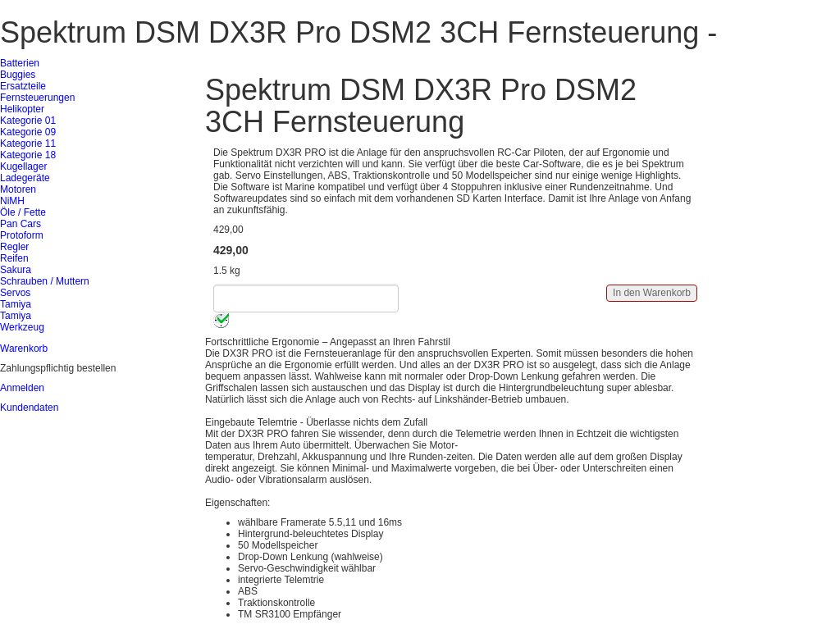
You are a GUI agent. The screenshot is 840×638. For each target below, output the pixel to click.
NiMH (12, 201)
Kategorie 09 (28, 132)
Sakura (16, 270)
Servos (15, 293)
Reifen (14, 258)
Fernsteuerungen (37, 98)
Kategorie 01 (28, 121)
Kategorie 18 (28, 155)
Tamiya (16, 304)
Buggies (18, 75)
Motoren (18, 189)
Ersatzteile (23, 86)
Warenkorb (24, 349)
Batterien (20, 63)
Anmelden (22, 388)
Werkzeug (22, 327)
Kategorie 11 (28, 144)
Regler (14, 247)
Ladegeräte (25, 178)
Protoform (22, 235)
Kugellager (23, 166)
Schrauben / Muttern (45, 281)
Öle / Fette (23, 212)
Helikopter (22, 109)
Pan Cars (21, 224)
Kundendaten (29, 408)
